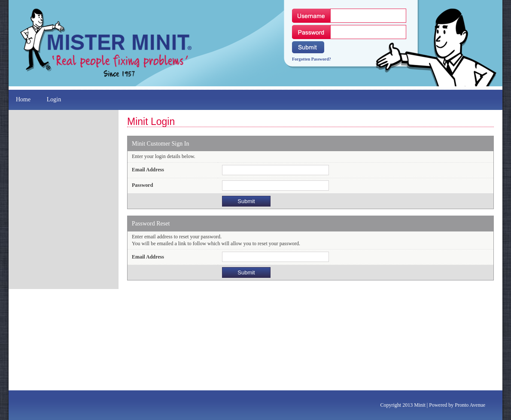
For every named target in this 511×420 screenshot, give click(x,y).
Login (55, 99)
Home (24, 99)
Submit (246, 201)
